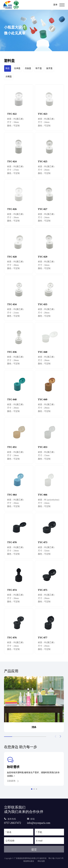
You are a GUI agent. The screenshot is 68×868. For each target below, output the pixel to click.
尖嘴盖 (9, 77)
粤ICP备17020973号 (56, 858)
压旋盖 (28, 68)
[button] (60, 736)
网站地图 (41, 861)
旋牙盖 (49, 68)
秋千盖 (39, 68)
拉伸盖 (17, 68)
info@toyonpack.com (39, 823)
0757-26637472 (12, 823)
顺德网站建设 (29, 861)
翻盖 (8, 68)
